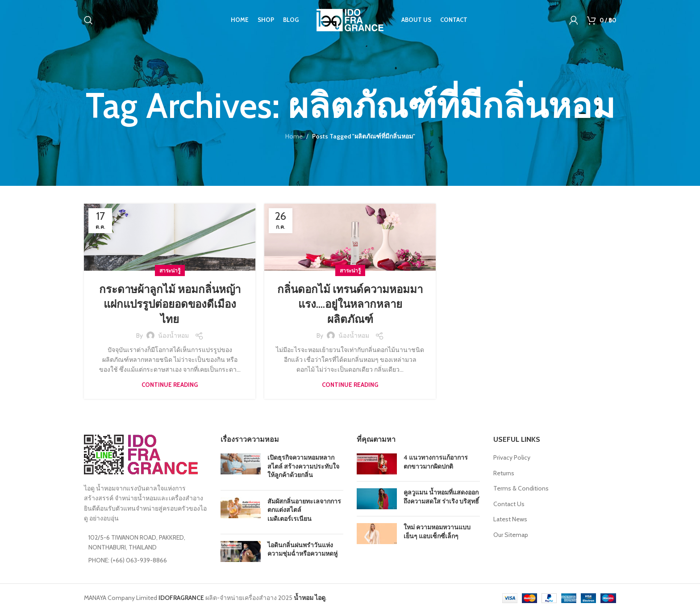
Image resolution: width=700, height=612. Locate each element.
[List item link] (146, 560)
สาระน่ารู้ (170, 270)
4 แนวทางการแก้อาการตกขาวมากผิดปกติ (436, 462)
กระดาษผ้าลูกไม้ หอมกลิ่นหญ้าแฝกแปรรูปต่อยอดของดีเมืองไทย (170, 304)
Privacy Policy (512, 457)
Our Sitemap (511, 535)
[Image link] (141, 454)
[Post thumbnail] (241, 468)
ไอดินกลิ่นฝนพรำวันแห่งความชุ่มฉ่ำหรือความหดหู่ (302, 549)
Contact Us (509, 504)
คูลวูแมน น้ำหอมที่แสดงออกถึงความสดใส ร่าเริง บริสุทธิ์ (441, 497)
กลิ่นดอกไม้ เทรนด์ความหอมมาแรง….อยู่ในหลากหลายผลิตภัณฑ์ (350, 304)
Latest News (510, 519)
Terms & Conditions (521, 488)
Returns (504, 473)
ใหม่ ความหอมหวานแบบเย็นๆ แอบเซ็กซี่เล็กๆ (437, 532)
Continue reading (170, 385)
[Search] (88, 20)
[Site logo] (350, 19)
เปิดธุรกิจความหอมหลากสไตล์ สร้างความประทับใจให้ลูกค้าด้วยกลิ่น (303, 466)
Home (294, 136)
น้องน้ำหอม (173, 335)
